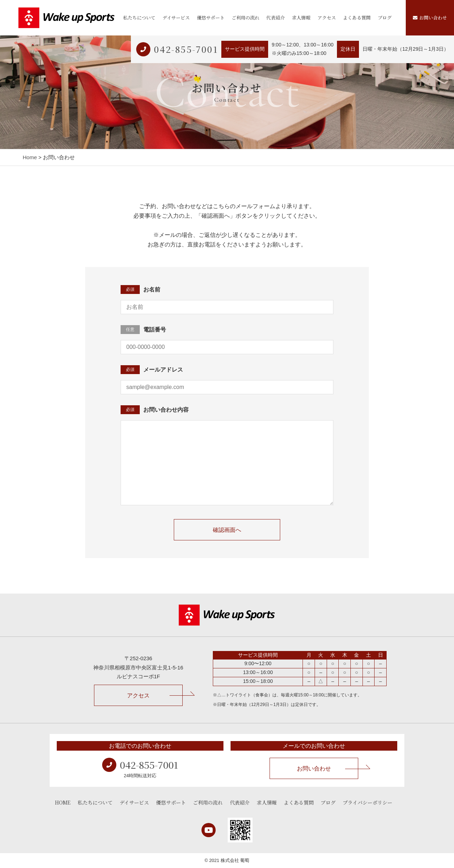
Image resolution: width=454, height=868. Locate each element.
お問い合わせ (430, 18)
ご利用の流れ (245, 18)
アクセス (327, 18)
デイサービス (176, 18)
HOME (63, 802)
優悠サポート (211, 18)
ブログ (385, 18)
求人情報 (301, 18)
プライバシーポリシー (367, 802)
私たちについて (139, 18)
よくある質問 (357, 18)
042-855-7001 (186, 49)
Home (30, 157)
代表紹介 (276, 18)
